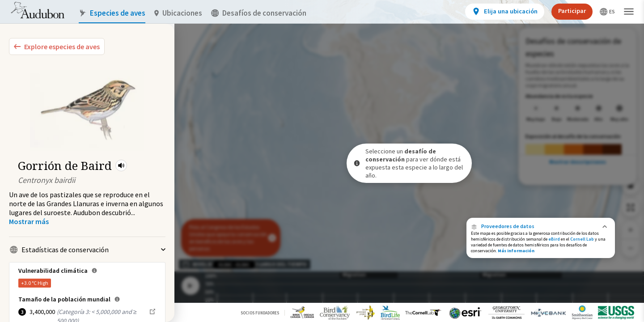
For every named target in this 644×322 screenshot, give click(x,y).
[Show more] (29, 221)
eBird (554, 239)
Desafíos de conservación (259, 13)
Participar (572, 11)
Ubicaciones (178, 13)
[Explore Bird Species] (57, 47)
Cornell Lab (582, 239)
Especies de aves (112, 13)
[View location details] (505, 12)
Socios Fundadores (260, 313)
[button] (121, 165)
